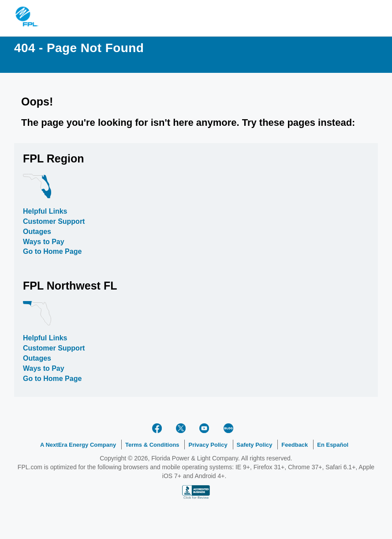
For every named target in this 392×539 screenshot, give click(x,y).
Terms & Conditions (152, 445)
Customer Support (54, 221)
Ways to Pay (44, 242)
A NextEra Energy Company (78, 445)
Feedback (295, 445)
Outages (37, 232)
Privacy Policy (208, 445)
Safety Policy (255, 445)
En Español (333, 445)
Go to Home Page (52, 251)
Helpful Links (45, 211)
